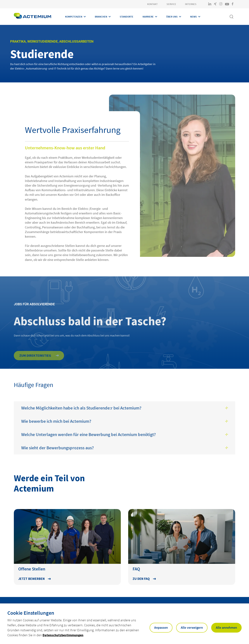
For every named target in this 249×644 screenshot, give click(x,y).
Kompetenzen (74, 17)
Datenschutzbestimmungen (63, 635)
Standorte (127, 17)
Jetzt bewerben (31, 579)
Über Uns (172, 17)
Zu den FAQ (141, 579)
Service (171, 4)
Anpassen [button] (161, 627)
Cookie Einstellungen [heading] (31, 613)
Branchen (101, 17)
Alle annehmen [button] (226, 627)
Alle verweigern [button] (192, 627)
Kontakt (152, 4)
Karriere (148, 17)
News (193, 17)
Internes (191, 4)
